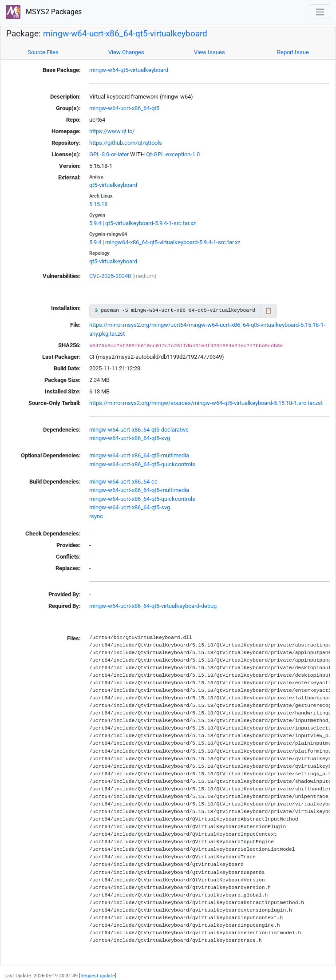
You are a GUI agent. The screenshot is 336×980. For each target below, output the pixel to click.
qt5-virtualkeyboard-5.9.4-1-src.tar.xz (150, 223)
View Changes (126, 52)
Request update (98, 976)
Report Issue (293, 52)
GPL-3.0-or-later (109, 154)
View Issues (210, 52)
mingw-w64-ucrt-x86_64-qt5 (124, 108)
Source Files (43, 52)
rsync (96, 516)
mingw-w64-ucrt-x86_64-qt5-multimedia (139, 455)
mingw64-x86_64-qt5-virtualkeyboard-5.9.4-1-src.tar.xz (173, 242)
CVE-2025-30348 (110, 276)
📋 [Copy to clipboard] (269, 311)
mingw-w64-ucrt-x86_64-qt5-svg (130, 438)
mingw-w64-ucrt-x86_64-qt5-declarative (139, 430)
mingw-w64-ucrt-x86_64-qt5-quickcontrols (142, 464)
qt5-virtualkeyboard (113, 185)
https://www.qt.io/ (112, 131)
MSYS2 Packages (44, 12)
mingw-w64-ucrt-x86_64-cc (123, 482)
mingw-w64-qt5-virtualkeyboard (129, 70)
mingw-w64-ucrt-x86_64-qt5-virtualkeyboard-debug (153, 606)
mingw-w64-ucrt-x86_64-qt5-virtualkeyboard (125, 34)
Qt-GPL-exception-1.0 (173, 154)
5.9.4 (95, 223)
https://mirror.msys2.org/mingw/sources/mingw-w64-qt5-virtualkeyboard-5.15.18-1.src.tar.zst (206, 403)
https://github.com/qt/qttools (126, 143)
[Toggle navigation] (320, 12)
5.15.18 (98, 204)
